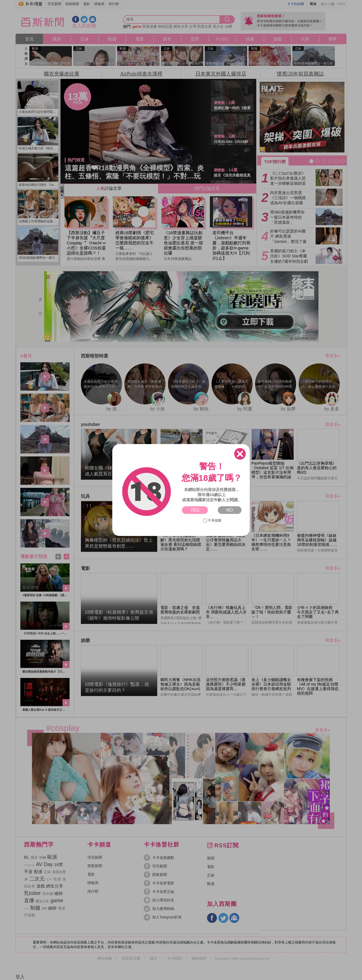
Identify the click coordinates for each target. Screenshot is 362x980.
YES (195, 510)
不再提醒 (212, 520)
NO (230, 510)
